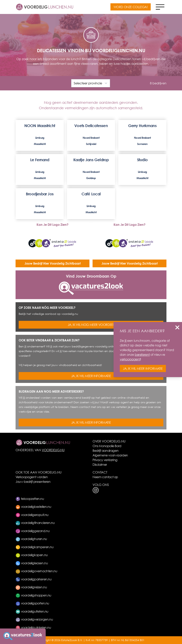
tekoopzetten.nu (30, 499)
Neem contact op (105, 477)
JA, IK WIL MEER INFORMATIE (91, 376)
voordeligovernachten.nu (36, 571)
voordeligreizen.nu (31, 587)
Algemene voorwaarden (110, 455)
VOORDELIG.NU (53, 450)
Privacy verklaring (105, 460)
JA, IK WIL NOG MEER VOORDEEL (91, 325)
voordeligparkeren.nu (34, 579)
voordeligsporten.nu (32, 603)
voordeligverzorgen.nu (34, 619)
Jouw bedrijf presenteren (33, 482)
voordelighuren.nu (31, 539)
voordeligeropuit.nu (32, 515)
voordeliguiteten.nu (32, 611)
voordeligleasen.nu (32, 563)
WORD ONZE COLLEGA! (131, 7)
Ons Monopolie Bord (107, 446)
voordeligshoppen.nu (33, 595)
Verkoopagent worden (32, 477)
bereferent (142, 354)
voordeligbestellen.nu (33, 507)
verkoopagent (130, 359)
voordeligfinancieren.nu (35, 523)
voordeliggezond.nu (33, 531)
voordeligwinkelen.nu (33, 627)
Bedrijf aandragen (105, 451)
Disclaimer (100, 464)
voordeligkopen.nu (32, 555)
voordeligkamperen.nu (35, 547)
